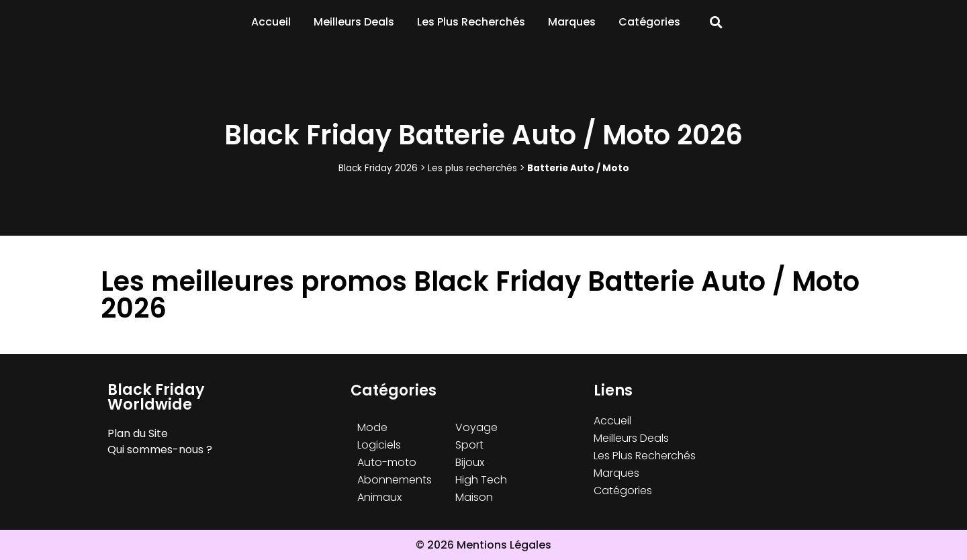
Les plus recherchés (472, 168)
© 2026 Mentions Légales (483, 545)
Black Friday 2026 (378, 168)
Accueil (271, 22)
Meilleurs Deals (354, 22)
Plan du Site (138, 433)
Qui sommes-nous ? (160, 450)
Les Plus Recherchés (471, 22)
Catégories (649, 22)
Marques (572, 22)
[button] (716, 22)
